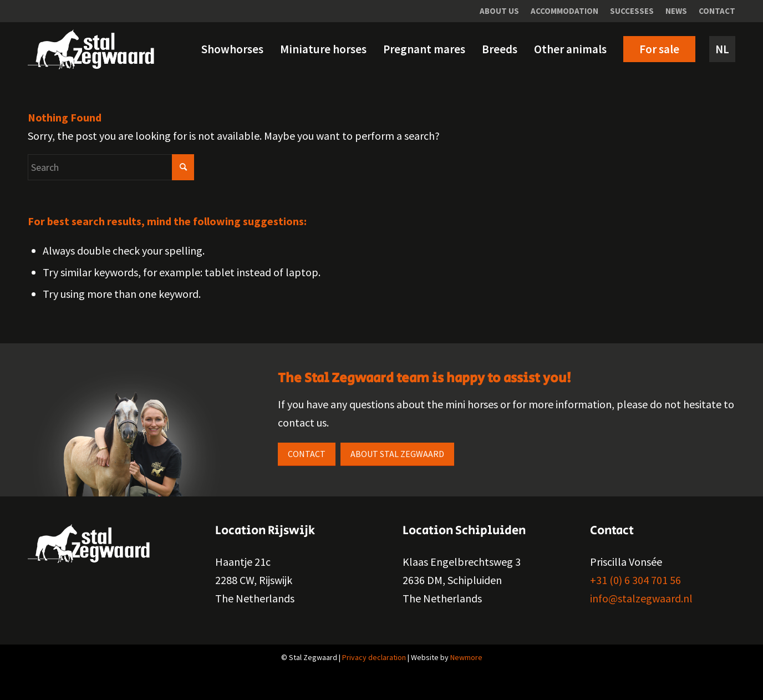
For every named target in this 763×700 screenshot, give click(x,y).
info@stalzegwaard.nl (641, 598)
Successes (632, 11)
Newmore (466, 657)
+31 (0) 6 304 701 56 (635, 580)
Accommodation (564, 11)
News (676, 11)
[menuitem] (500, 11)
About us (499, 11)
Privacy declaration (374, 657)
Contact (717, 11)
